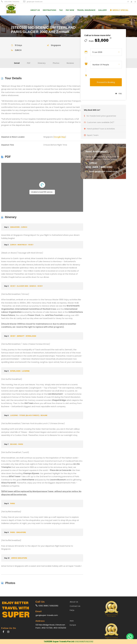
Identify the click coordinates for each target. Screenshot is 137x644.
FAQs (72, 610)
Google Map (60, 137)
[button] (130, 637)
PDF (29, 63)
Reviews (70, 63)
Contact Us (75, 606)
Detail (17, 63)
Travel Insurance (86, 10)
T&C (61, 10)
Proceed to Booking (106, 82)
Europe (73, 625)
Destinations (49, 10)
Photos (56, 63)
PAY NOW (70, 10)
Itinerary (42, 63)
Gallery (103, 10)
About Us (35, 10)
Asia (72, 621)
